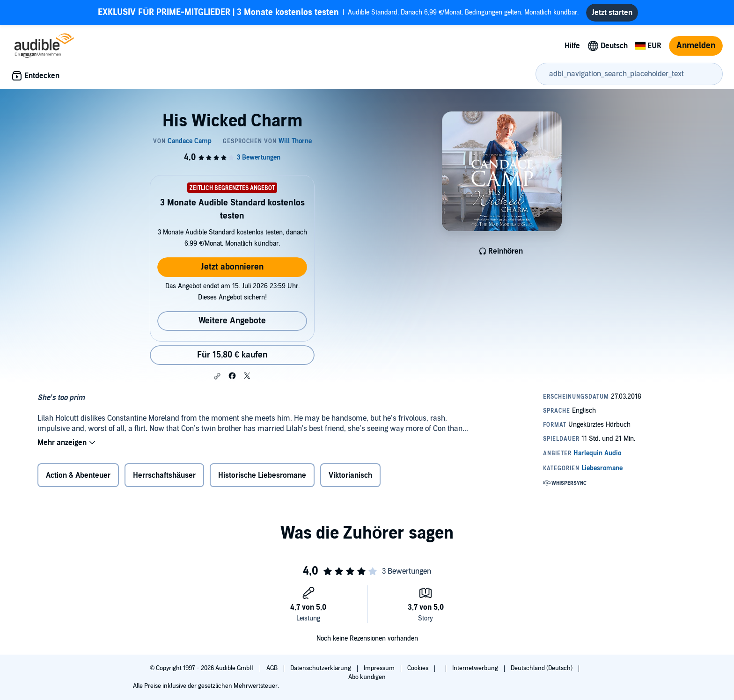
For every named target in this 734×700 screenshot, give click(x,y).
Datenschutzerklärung (321, 668)
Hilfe (572, 46)
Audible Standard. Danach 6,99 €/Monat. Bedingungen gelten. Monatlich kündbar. (338, 13)
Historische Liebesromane (262, 475)
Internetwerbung (476, 668)
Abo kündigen (367, 677)
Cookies (418, 668)
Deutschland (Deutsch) (542, 668)
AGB (273, 668)
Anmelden (696, 46)
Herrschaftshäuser (164, 475)
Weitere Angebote (232, 321)
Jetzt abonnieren (232, 267)
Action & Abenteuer (78, 475)
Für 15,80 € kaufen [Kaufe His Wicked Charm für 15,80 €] (232, 355)
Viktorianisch (350, 475)
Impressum (380, 668)
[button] (217, 376)
